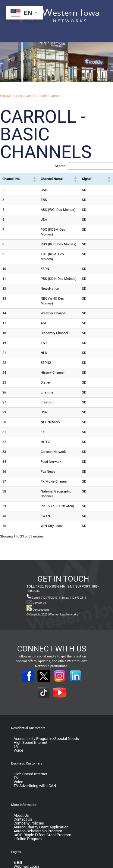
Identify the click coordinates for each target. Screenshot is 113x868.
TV (16, 727)
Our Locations (38, 591)
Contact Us (39, 584)
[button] (29, 179)
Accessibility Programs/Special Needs (46, 719)
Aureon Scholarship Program (38, 812)
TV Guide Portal (27, 851)
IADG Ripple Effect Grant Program (42, 816)
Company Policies (29, 804)
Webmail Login (26, 847)
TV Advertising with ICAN (35, 766)
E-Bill (18, 843)
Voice (18, 731)
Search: (61, 166)
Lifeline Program (28, 820)
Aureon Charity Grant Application (41, 808)
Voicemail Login (27, 855)
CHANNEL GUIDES (11, 96)
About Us (21, 796)
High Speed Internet (30, 723)
